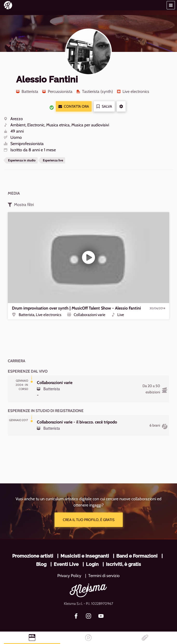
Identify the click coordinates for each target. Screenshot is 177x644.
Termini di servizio (104, 576)
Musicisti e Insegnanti (85, 556)
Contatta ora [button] (74, 107)
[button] (171, 5)
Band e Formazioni (137, 556)
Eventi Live (66, 564)
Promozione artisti (33, 556)
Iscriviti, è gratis (123, 564)
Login (92, 564)
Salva (104, 107)
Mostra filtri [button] (21, 205)
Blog (41, 564)
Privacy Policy (69, 576)
